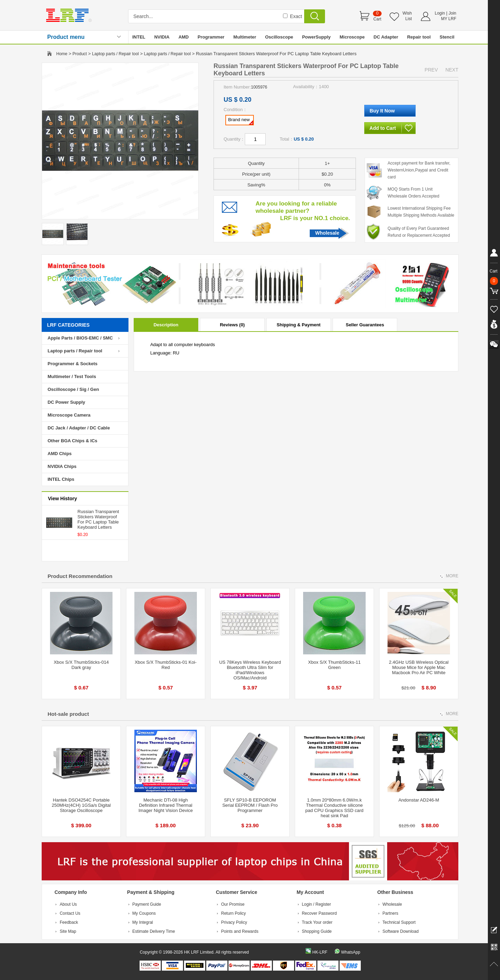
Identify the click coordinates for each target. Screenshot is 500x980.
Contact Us (70, 913)
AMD (184, 37)
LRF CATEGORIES (69, 325)
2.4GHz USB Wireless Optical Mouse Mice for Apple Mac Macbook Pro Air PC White (419, 667)
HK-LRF (320, 952)
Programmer (211, 37)
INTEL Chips (61, 479)
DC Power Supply (66, 402)
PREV (431, 70)
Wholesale (327, 233)
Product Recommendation (80, 576)
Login (440, 13)
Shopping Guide (317, 931)
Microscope (352, 37)
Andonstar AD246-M (419, 800)
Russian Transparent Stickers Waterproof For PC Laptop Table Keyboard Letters (98, 519)
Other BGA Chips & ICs (72, 441)
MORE (452, 576)
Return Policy (234, 913)
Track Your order (317, 922)
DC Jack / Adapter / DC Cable (79, 428)
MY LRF (449, 19)
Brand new (241, 121)
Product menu (66, 37)
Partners (390, 913)
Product (80, 54)
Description (166, 325)
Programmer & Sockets (73, 364)
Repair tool (419, 37)
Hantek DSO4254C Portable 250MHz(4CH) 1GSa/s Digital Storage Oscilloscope (81, 805)
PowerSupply (316, 37)
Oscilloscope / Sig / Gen (73, 389)
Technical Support (399, 922)
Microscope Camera (69, 415)
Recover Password (319, 913)
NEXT (452, 70)
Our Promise (233, 904)
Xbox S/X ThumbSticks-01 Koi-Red (166, 665)
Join (452, 13)
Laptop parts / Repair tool (115, 54)
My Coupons (144, 913)
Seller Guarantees (365, 325)
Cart (377, 19)
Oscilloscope (279, 37)
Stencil (447, 37)
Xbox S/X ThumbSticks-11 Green (334, 665)
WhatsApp (351, 952)
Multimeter (245, 37)
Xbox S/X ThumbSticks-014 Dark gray (81, 665)
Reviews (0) (232, 325)
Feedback (69, 922)
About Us (68, 904)
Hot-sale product (68, 714)
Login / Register (316, 904)
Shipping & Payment (299, 325)
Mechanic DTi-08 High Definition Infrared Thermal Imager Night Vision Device (166, 805)
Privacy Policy (234, 922)
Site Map (68, 931)
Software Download (401, 931)
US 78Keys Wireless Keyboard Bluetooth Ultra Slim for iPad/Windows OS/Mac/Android (250, 670)
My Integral (143, 922)
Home (62, 54)
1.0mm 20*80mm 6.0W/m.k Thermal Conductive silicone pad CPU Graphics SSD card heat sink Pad (334, 808)
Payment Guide (147, 904)
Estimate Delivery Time (154, 931)
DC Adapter (386, 37)
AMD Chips (60, 454)
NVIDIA (162, 37)
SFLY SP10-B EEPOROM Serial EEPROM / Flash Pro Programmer (250, 805)
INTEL (139, 37)
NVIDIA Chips (62, 466)
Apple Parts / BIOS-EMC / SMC (80, 338)
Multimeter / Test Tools (72, 376)
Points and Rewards (240, 931)
